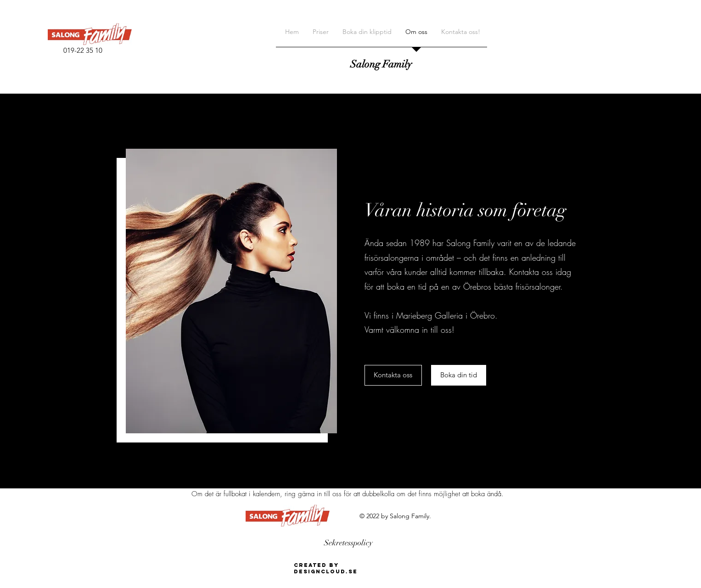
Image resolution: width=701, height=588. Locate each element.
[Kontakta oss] (393, 375)
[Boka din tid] (459, 375)
